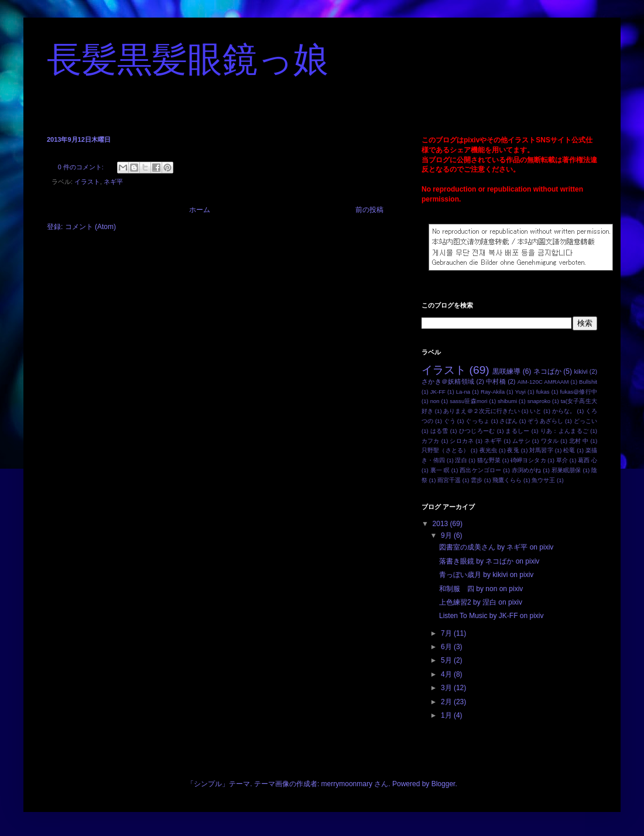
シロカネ (462, 441)
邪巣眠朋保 (566, 470)
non (435, 401)
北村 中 (579, 441)
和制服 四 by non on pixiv (481, 589)
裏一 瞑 (440, 470)
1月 (447, 715)
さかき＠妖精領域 (448, 381)
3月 (447, 688)
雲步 (477, 480)
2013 (441, 524)
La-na (463, 392)
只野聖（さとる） (445, 450)
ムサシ (521, 441)
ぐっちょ (477, 421)
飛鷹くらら (507, 480)
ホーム (200, 210)
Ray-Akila (493, 392)
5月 (447, 660)
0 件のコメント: (82, 167)
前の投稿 (369, 210)
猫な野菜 (489, 460)
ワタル (550, 441)
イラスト (87, 182)
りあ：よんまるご (565, 431)
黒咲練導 (506, 371)
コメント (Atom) (90, 227)
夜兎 (513, 450)
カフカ (431, 441)
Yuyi (520, 392)
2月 (447, 702)
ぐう (450, 421)
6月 (447, 647)
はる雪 (439, 431)
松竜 (569, 450)
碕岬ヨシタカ (528, 460)
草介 (562, 460)
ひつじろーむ (477, 431)
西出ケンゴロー (480, 470)
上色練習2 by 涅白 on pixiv (481, 602)
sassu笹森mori (468, 401)
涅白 (461, 460)
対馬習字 (541, 450)
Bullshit (588, 382)
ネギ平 (113, 182)
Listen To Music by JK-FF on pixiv (491, 616)
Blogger (443, 784)
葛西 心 (588, 460)
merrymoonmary (347, 784)
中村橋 (496, 381)
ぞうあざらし (545, 421)
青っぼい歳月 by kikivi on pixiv (486, 575)
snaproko (539, 401)
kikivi (580, 371)
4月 (447, 674)
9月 (447, 535)
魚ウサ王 (543, 480)
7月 (447, 633)
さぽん (508, 421)
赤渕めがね (527, 470)
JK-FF (438, 392)
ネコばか (547, 371)
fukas (543, 392)
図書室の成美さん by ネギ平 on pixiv (496, 547)
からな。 (564, 411)
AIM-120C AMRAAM (543, 382)
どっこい (585, 421)
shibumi (507, 401)
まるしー (517, 431)
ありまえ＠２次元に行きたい (482, 411)
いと (536, 411)
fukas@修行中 (578, 392)
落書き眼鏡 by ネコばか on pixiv (489, 561)
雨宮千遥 (449, 480)
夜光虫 (488, 450)
